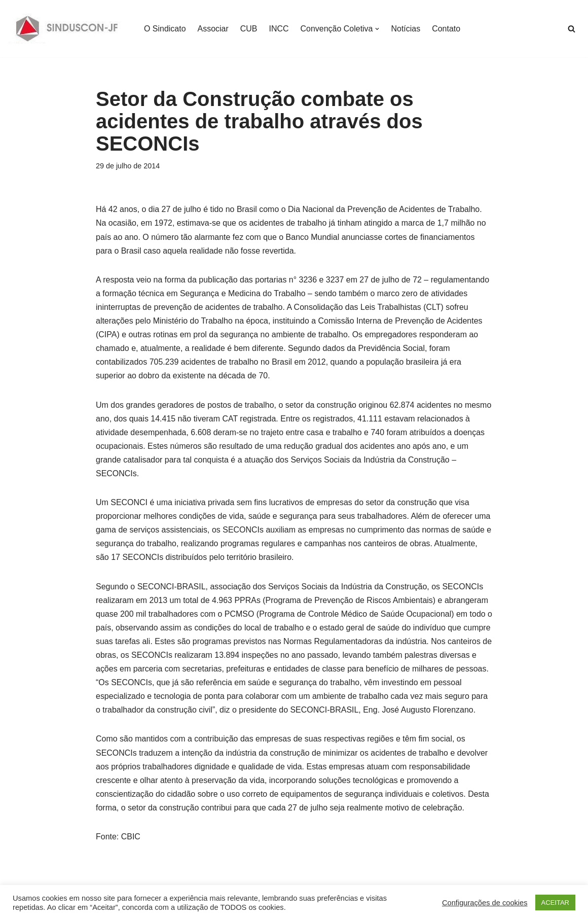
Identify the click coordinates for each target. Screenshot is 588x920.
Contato (447, 29)
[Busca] (572, 29)
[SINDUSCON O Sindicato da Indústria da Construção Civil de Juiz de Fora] (67, 29)
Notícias (406, 29)
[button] (378, 29)
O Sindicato (165, 29)
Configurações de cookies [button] (485, 903)
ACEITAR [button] (555, 903)
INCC (279, 29)
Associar (213, 29)
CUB (249, 29)
